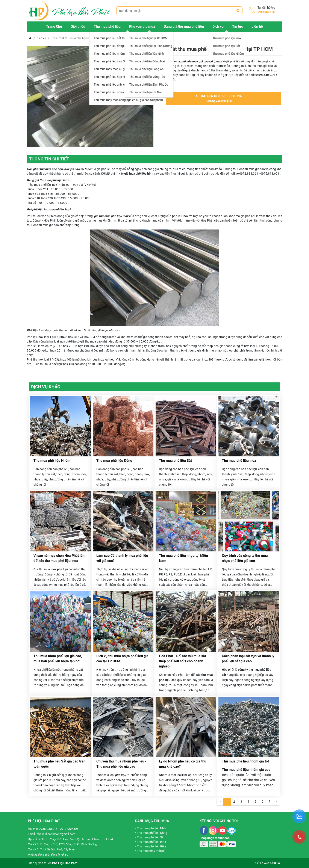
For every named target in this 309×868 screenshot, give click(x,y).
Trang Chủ (54, 26)
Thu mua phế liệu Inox (151, 842)
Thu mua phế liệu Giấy (151, 846)
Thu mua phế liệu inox (239, 461)
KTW (277, 863)
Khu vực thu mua (142, 26)
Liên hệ (257, 26)
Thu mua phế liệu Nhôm (52, 461)
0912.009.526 (69, 829)
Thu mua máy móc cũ (151, 851)
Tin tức (238, 26)
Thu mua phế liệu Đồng (114, 461)
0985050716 (266, 12)
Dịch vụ (218, 26)
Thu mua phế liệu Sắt (175, 461)
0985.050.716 (48, 829)
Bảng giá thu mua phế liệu (184, 26)
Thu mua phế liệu (107, 26)
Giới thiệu (78, 26)
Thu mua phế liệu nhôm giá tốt (245, 761)
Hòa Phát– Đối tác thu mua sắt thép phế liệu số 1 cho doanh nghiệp (183, 661)
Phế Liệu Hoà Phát (65, 863)
